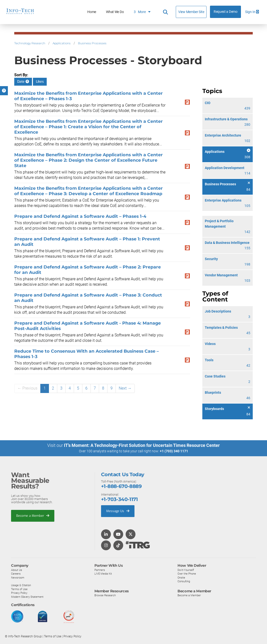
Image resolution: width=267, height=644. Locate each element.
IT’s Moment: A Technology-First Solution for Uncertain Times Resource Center (142, 445)
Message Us (118, 511)
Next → (125, 388)
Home (92, 12)
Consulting (184, 581)
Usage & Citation (21, 585)
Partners (100, 570)
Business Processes (92, 43)
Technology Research (30, 43)
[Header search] (165, 12)
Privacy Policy (19, 593)
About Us (17, 570)
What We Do (115, 12)
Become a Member (33, 515)
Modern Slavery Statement (27, 597)
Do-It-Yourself (186, 570)
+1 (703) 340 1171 (174, 451)
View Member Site (191, 12)
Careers (16, 574)
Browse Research (105, 595)
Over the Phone (187, 574)
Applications (62, 43)
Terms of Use (19, 589)
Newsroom (18, 578)
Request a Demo (226, 12)
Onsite (181, 578)
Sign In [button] (252, 12)
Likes (40, 82)
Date (23, 82)
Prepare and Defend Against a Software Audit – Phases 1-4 (80, 216)
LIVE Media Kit (103, 574)
